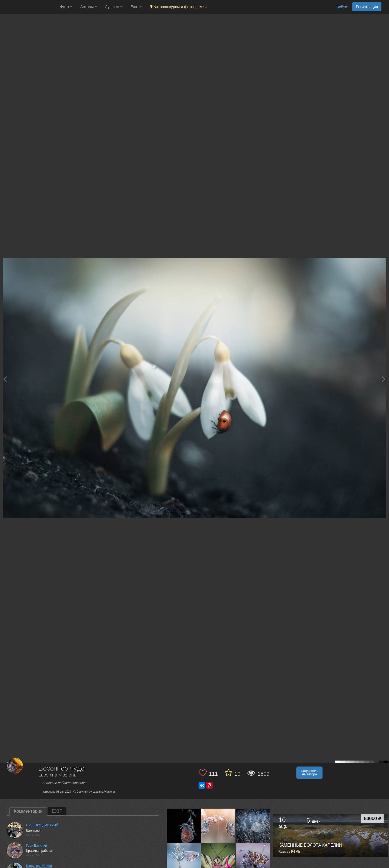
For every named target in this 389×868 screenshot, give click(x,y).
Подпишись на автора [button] (310, 773)
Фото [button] (66, 7)
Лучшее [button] (114, 7)
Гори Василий (37, 846)
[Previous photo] (5, 379)
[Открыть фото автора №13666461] (253, 860)
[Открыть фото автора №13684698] (184, 826)
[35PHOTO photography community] (29, 7)
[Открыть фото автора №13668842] (218, 860)
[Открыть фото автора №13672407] (184, 860)
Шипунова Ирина (39, 866)
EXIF (57, 811)
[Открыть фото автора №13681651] (218, 826)
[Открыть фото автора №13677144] (253, 826)
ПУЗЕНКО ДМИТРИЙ (42, 825)
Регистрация (367, 7)
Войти (342, 7)
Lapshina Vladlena (57, 775)
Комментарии (28, 811)
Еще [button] (136, 7)
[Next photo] (384, 379)
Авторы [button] (89, 7)
